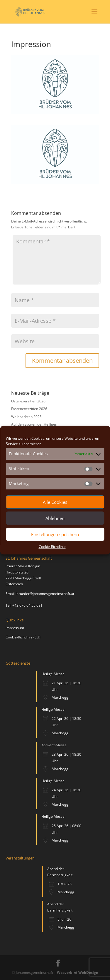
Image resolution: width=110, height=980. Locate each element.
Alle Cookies (55, 502)
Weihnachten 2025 (26, 417)
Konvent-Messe (54, 745)
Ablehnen (55, 518)
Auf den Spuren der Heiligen (34, 424)
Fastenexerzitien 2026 (29, 409)
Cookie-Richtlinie (52, 547)
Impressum (15, 628)
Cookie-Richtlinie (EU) (23, 637)
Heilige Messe (53, 674)
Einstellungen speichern (55, 534)
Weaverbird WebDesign (78, 973)
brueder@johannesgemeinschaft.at (45, 594)
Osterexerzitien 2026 (28, 401)
